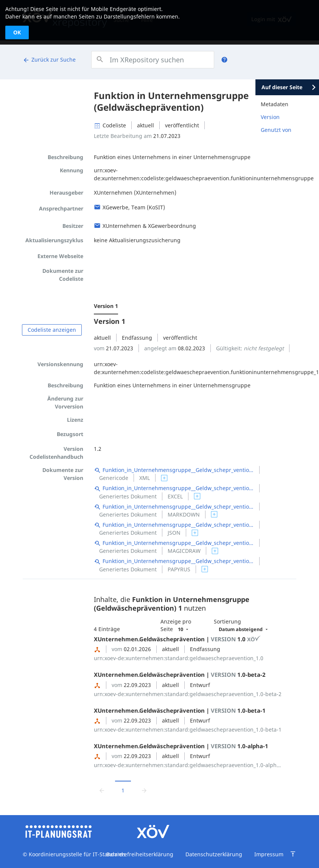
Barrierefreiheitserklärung (140, 854)
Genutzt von (276, 130)
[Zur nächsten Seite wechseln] (144, 790)
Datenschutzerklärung (214, 854)
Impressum (269, 854)
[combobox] (153, 60)
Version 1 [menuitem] (106, 306)
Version (270, 117)
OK (17, 32)
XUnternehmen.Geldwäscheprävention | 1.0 (177, 639)
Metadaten (275, 104)
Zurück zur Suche (49, 60)
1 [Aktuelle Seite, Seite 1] (123, 790)
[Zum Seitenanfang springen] (293, 854)
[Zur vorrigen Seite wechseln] (102, 790)
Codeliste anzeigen (52, 330)
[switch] (164, 478)
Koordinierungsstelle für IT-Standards (76, 854)
